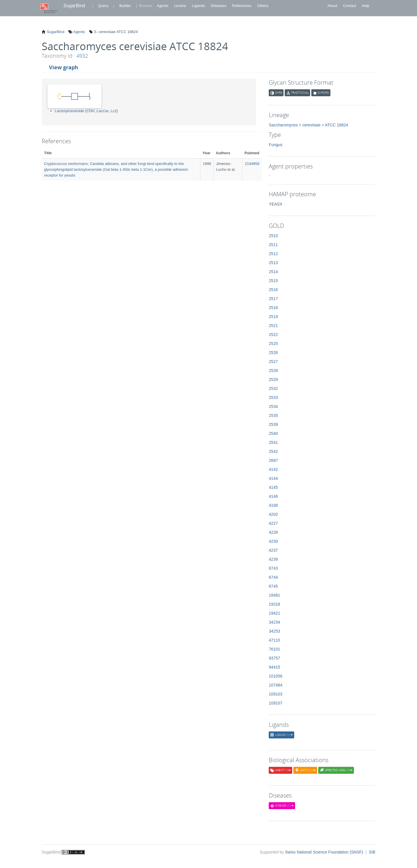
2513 (273, 263)
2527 (273, 362)
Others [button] (264, 6)
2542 (273, 451)
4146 (273, 496)
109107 (276, 703)
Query (103, 6)
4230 (273, 541)
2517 (273, 299)
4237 (273, 550)
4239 (273, 559)
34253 (274, 631)
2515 (273, 281)
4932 (82, 56)
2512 (273, 254)
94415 (274, 667)
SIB (372, 852)
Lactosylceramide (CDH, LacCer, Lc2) (86, 111)
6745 (273, 586)
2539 (273, 424)
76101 (274, 649)
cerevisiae (311, 125)
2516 (273, 290)
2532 (273, 388)
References (242, 6)
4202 (273, 514)
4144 (273, 478)
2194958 (252, 164)
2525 (273, 344)
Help (366, 6)
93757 (274, 658)
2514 (273, 272)
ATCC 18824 (336, 125)
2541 (273, 442)
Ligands (199, 6)
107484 (276, 685)
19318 (274, 604)
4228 (273, 532)
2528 (273, 371)
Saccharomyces (283, 125)
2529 (273, 379)
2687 (273, 460)
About (332, 6)
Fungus (276, 145)
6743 (273, 568)
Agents (162, 6)
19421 (274, 613)
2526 (273, 353)
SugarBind (74, 6)
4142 (273, 469)
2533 (273, 397)
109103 (276, 694)
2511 (273, 245)
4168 (273, 505)
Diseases (218, 6)
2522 (273, 335)
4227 (273, 523)
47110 (274, 640)
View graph (64, 67)
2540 (273, 433)
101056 (276, 676)
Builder (125, 6)
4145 (273, 487)
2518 (273, 308)
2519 (273, 317)
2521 (273, 326)
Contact (349, 6)
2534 (273, 406)
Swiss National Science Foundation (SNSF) (325, 852)
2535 (273, 415)
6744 (273, 577)
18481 (274, 595)
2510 (273, 236)
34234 (274, 622)
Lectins (180, 6)
